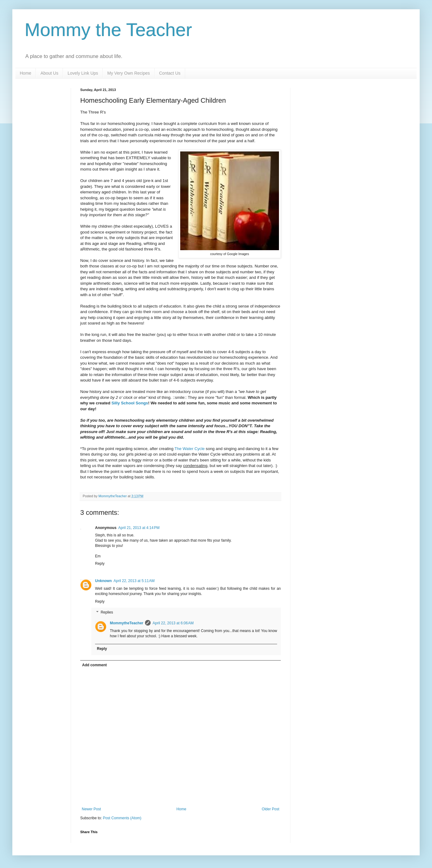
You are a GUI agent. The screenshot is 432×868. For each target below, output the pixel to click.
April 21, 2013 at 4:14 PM (139, 528)
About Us (49, 73)
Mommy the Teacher (108, 30)
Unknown (103, 581)
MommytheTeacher (127, 623)
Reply (100, 564)
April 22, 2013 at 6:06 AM (173, 623)
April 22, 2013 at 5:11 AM (134, 581)
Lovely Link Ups (83, 73)
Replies (107, 613)
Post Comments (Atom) (122, 818)
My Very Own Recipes (129, 73)
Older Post (270, 809)
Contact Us (170, 73)
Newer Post (91, 809)
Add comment (94, 665)
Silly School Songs (130, 403)
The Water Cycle (189, 449)
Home (25, 73)
